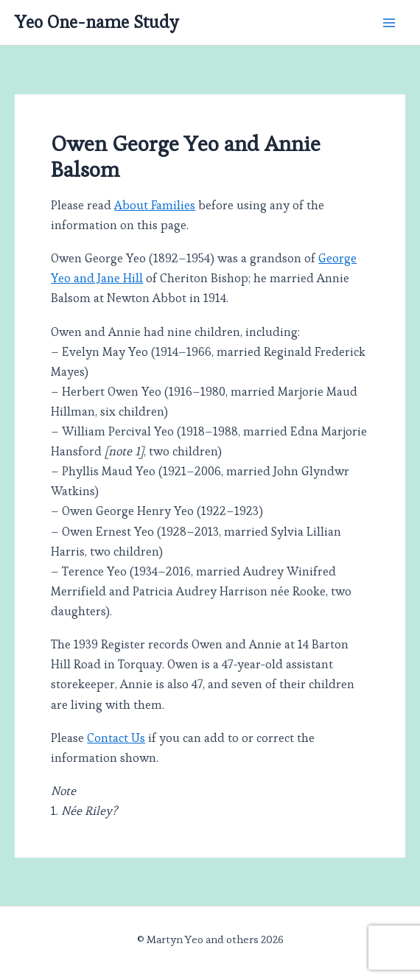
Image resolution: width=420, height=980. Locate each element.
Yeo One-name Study (97, 22)
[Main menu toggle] (389, 22)
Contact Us (116, 738)
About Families (155, 205)
